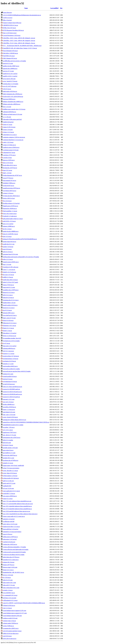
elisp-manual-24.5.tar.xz (10, 180)
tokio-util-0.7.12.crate (9, 585)
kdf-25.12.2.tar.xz (8, 295)
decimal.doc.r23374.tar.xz (10, 168)
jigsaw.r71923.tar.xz (8, 285)
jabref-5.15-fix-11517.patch (10, 282)
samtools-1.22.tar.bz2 (9, 519)
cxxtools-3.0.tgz (7, 158)
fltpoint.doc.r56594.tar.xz (10, 208)
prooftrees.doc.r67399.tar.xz (11, 460)
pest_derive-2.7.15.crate (9, 435)
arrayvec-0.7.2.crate (8, 71)
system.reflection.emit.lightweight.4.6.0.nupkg (16, 549)
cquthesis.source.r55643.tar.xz (11, 147)
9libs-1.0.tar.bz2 (7, 20)
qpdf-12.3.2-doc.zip (8, 481)
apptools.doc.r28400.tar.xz (10, 68)
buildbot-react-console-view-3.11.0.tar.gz (14, 109)
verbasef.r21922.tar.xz (9, 605)
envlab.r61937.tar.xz (9, 186)
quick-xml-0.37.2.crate (9, 483)
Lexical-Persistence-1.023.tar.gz (12, 35)
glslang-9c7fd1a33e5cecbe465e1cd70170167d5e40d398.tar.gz (20, 239)
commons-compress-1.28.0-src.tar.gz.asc (14, 137)
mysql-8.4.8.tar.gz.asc (9, 384)
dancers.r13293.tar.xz (9, 160)
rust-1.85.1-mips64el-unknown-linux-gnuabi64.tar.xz (17, 506)
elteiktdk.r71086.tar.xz (9, 183)
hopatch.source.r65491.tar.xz (11, 262)
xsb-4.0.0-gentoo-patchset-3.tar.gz (12, 631)
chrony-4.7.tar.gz (8, 124)
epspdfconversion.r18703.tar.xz (11, 188)
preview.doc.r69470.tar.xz (10, 455)
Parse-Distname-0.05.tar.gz (10, 51)
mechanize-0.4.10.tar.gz (9, 361)
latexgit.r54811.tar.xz (9, 313)
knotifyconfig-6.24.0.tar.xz (10, 305)
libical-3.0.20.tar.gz (8, 320)
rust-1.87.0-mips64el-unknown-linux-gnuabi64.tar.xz (17, 509)
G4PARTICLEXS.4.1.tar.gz (10, 25)
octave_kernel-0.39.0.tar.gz (10, 417)
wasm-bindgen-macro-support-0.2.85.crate (15, 611)
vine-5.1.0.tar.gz (7, 608)
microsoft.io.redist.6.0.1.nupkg (11, 369)
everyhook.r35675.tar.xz (10, 191)
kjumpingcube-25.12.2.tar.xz (11, 300)
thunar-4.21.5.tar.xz (8, 570)
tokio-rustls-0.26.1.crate (9, 583)
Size (61, 8)
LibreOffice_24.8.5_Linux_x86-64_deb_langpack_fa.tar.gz (19, 41)
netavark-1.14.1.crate (9, 399)
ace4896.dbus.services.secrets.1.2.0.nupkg (14, 61)
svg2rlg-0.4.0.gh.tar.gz (9, 542)
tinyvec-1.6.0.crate (8, 575)
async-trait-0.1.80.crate (9, 79)
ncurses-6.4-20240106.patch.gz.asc (12, 394)
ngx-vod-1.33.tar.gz (8, 402)
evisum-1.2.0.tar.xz (8, 193)
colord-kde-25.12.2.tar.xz (10, 135)
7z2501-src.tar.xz (8, 18)
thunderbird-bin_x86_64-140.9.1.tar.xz (14, 572)
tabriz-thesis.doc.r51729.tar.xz (11, 557)
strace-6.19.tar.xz (8, 534)
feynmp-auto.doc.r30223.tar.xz (11, 196)
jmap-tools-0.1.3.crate (9, 287)
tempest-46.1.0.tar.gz (9, 562)
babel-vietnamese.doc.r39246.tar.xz (13, 94)
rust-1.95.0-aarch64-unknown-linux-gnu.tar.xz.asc (17, 511)
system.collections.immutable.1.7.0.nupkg (14, 547)
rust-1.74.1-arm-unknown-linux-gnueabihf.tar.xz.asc (17, 501)
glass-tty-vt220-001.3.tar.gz (10, 234)
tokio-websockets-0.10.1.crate (11, 588)
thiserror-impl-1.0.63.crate (10, 567)
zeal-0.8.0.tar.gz (7, 636)
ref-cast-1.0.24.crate (8, 488)
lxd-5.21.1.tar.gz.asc (8, 351)
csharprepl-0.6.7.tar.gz (9, 152)
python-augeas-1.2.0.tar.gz (10, 476)
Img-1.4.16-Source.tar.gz (10, 33)
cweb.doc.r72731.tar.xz (9, 155)
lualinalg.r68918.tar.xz (9, 348)
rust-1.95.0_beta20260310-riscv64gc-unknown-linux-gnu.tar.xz (20, 514)
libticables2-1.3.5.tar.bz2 (10, 333)
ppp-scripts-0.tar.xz (8, 450)
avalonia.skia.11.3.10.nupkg (11, 84)
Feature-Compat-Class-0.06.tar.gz (12, 23)
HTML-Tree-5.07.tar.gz (9, 28)
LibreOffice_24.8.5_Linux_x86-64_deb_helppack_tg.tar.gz (19, 38)
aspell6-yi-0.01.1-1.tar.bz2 (10, 76)
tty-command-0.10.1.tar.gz (10, 595)
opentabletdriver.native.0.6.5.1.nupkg (13, 425)
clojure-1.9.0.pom (8, 130)
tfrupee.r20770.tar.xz (9, 565)
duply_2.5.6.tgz (7, 173)
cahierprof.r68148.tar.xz (9, 112)
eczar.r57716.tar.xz (8, 178)
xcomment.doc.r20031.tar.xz (11, 628)
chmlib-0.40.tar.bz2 (8, 122)
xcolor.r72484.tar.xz (8, 626)
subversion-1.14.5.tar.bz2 (10, 539)
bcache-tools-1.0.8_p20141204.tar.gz (13, 96)
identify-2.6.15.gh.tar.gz (9, 272)
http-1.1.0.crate (7, 264)
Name (26, 8)
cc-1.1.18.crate (7, 117)
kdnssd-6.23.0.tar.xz (8, 298)
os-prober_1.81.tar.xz (9, 427)
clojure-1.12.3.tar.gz (8, 132)
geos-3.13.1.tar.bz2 (8, 224)
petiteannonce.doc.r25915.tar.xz (12, 437)
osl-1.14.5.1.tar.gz (8, 430)
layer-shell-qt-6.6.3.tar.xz (10, 315)
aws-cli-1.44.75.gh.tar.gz (10, 86)
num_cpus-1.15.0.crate (9, 415)
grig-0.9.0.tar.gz (7, 249)
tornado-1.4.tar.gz (8, 590)
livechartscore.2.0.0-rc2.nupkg (11, 341)
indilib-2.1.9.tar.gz (8, 277)
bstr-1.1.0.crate (7, 107)
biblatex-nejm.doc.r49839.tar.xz (12, 104)
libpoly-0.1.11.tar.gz (8, 328)
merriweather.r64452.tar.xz (10, 366)
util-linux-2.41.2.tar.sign (10, 598)
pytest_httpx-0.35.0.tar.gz (10, 473)
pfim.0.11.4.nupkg (8, 440)
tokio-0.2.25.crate (8, 580)
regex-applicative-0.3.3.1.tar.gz (11, 491)
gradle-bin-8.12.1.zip (9, 244)
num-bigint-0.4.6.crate (9, 412)
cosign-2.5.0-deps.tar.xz (9, 145)
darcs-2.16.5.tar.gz (8, 163)
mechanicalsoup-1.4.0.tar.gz (11, 359)
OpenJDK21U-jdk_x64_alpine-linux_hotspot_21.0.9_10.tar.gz (20, 48)
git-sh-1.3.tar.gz (7, 229)
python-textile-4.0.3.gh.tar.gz (11, 478)
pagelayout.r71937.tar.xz (10, 432)
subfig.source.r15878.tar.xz (10, 537)
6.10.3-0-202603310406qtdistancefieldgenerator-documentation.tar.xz (22, 15)
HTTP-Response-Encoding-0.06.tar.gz (13, 30)
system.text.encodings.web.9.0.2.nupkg (14, 555)
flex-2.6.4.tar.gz (7, 201)
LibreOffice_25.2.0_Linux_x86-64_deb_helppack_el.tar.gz (19, 43)
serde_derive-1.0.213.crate (10, 524)
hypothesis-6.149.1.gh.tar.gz (11, 267)
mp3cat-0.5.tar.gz (8, 379)
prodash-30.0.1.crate (9, 458)
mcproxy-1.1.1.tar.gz (9, 354)
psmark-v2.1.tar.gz (8, 463)
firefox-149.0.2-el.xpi (9, 198)
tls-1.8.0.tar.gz (7, 577)
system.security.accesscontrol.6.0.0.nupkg (14, 552)
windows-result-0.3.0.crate (10, 618)
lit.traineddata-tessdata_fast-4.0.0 (12, 338)
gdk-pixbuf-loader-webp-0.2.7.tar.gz (13, 219)
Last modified (54, 8)
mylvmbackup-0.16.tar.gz (10, 382)
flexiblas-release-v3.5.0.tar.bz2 (11, 203)
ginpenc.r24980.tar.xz (9, 226)
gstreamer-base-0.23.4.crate (10, 254)
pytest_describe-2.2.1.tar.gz (10, 471)
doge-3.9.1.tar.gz (8, 170)
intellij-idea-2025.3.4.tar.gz (10, 280)
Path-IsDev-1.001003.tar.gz (10, 53)
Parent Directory (7, 13)
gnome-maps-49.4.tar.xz (10, 242)
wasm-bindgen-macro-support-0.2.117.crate (15, 613)
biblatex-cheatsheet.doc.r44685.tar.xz (13, 102)
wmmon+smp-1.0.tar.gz (9, 621)
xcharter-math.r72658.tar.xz (11, 623)
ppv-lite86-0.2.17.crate (9, 453)
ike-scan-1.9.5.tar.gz (8, 275)
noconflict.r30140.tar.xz (9, 407)
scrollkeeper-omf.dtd (9, 521)
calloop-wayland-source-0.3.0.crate (13, 114)
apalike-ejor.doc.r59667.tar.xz (11, 66)
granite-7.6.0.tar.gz (8, 247)
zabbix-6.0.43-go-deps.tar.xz (11, 633)
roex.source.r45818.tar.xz (10, 496)
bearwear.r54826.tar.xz (9, 99)
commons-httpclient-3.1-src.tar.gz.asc (13, 140)
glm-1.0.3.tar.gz (7, 236)
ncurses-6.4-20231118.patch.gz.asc (12, 392)
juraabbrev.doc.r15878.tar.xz (11, 290)
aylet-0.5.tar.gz (7, 89)
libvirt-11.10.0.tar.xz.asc (10, 336)
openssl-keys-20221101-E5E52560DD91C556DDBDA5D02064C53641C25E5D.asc (26, 422)
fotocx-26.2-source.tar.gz (10, 214)
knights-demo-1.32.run (9, 303)
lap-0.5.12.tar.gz (7, 310)
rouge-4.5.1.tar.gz (8, 499)
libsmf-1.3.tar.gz (7, 331)
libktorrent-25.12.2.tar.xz (10, 323)
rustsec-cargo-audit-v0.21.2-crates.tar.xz (14, 516)
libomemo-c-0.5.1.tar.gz (9, 326)
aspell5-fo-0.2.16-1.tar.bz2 (10, 74)
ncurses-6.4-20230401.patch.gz (11, 389)
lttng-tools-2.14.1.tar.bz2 (10, 346)
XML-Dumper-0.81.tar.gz (10, 58)
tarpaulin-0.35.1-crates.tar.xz (11, 560)
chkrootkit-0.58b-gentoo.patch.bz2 (12, 119)
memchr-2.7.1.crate (8, 364)
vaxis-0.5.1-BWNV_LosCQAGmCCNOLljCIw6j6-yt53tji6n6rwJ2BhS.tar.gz (24, 603)
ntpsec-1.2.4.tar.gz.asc (9, 409)
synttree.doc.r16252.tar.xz (10, 544)
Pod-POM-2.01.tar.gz (9, 56)
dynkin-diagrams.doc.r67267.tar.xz (12, 175)
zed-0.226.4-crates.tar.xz (10, 639)
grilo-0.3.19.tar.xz (8, 252)
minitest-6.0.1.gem (8, 374)
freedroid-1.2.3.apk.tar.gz (10, 216)
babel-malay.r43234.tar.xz (10, 91)
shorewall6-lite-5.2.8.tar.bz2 (11, 529)
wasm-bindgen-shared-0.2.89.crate (12, 616)
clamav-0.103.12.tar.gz (9, 127)
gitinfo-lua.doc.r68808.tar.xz (11, 231)
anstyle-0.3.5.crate (8, 63)
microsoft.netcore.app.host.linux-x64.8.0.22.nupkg (17, 371)
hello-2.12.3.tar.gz (8, 259)
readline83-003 (7, 486)
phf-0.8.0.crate (7, 443)
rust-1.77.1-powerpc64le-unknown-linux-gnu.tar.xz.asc (18, 504)
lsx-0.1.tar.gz (6, 343)
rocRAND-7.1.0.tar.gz (9, 493)
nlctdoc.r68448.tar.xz (9, 404)
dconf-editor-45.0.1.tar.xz (10, 165)
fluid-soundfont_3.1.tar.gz (10, 211)
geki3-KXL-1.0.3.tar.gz (9, 221)
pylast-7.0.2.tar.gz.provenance (11, 468)
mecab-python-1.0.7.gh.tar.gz (11, 356)
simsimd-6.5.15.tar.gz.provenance (12, 532)
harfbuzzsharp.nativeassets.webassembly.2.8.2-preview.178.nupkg (21, 257)
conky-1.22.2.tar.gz (8, 142)
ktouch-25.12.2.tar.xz (9, 308)
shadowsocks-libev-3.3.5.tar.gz (11, 527)
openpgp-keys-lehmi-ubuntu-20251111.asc (15, 420)
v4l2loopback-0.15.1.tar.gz (10, 600)
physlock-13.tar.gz (8, 445)
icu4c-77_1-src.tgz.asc (9, 270)
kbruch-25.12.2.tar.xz (9, 292)
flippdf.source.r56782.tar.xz (11, 206)
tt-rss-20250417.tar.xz (9, 593)
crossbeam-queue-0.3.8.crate (11, 150)
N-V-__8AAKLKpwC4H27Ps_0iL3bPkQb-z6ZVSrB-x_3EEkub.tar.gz (22, 46)
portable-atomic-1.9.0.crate (10, 448)
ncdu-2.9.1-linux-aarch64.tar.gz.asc (13, 387)
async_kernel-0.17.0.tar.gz (10, 81)
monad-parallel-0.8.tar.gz (10, 376)
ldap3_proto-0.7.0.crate (9, 318)
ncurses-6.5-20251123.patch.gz (11, 397)
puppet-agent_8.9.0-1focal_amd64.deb (13, 465)
